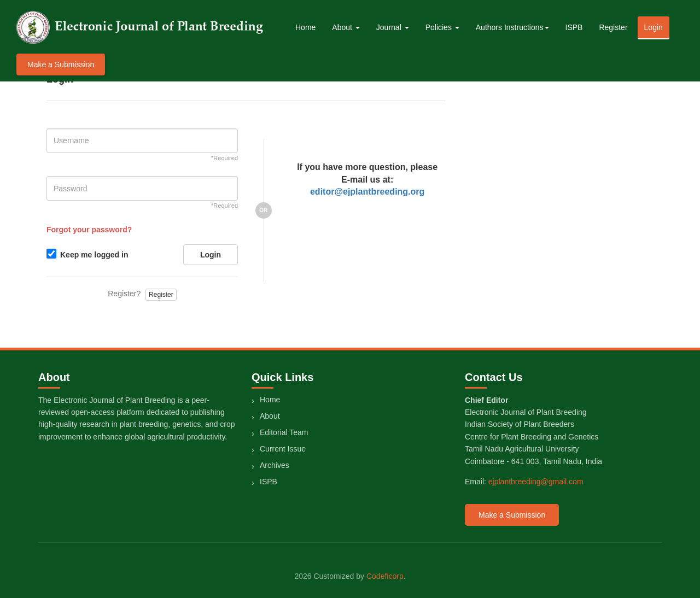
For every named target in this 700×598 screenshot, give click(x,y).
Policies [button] (442, 27)
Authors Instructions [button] (512, 27)
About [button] (346, 27)
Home (305, 27)
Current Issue (283, 449)
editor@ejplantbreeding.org (367, 192)
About (270, 416)
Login (654, 27)
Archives (275, 465)
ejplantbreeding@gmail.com (536, 482)
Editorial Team (284, 432)
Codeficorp (385, 576)
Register (613, 27)
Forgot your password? (89, 230)
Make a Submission (61, 65)
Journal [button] (393, 27)
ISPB (574, 27)
